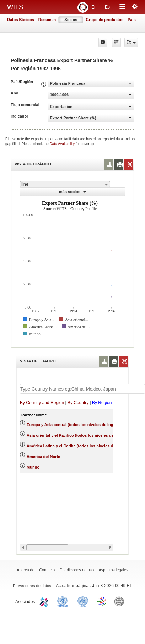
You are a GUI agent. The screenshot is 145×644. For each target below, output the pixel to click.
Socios (71, 20)
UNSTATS (83, 601)
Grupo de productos (104, 20)
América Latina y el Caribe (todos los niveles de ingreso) (79, 446)
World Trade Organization (102, 601)
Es (107, 7)
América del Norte (43, 457)
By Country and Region (42, 403)
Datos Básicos (21, 20)
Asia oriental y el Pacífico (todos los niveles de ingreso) (78, 435)
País (132, 20)
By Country (78, 403)
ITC (45, 601)
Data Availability (63, 144)
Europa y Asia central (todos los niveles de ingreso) (75, 425)
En (94, 7)
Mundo (33, 467)
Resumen (47, 20)
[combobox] (65, 184)
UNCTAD (64, 601)
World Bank (121, 601)
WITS (15, 7)
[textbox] (82, 389)
